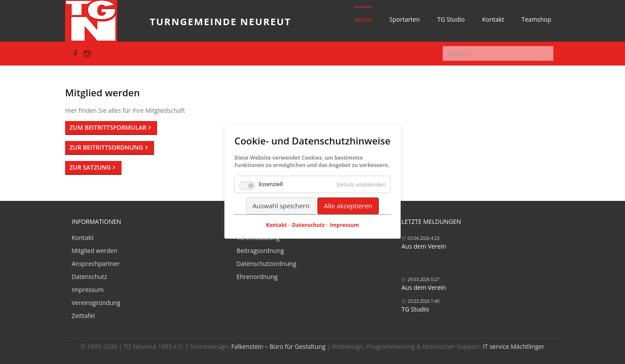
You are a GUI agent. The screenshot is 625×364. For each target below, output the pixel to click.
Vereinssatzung (258, 238)
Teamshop (536, 19)
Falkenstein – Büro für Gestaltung (278, 346)
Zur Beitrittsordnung (106, 147)
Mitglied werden (94, 251)
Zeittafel (83, 316)
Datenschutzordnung (266, 264)
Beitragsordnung (260, 251)
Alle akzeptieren (348, 206)
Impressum (88, 290)
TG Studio (451, 19)
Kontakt (493, 19)
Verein (363, 19)
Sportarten (405, 19)
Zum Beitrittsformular (108, 127)
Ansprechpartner (96, 264)
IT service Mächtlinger (513, 346)
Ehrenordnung (257, 277)
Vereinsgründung (96, 303)
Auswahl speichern (281, 206)
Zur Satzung (90, 167)
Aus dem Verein (424, 246)
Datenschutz (89, 277)
